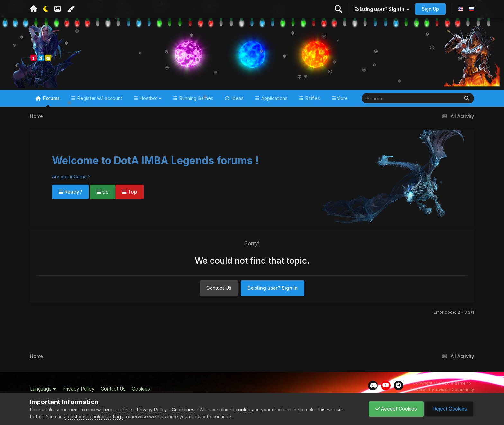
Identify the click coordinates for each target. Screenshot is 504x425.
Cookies (141, 389)
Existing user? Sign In (382, 9)
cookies (244, 409)
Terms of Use (117, 409)
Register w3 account (99, 98)
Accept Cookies (396, 409)
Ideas (237, 98)
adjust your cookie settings (94, 416)
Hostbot (150, 98)
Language (43, 389)
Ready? (70, 192)
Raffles (312, 98)
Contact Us (219, 288)
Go (103, 192)
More (342, 98)
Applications (274, 98)
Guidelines (183, 409)
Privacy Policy (78, 389)
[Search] (392, 98)
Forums (51, 101)
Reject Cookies (449, 409)
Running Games (196, 98)
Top (130, 192)
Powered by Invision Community (442, 389)
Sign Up (430, 9)
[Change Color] (71, 9)
